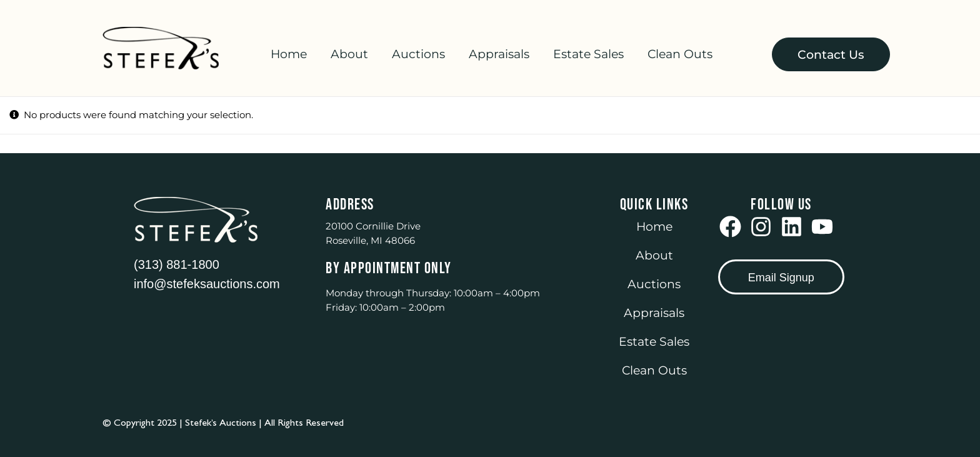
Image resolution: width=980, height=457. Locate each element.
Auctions (418, 54)
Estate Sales (588, 54)
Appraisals (499, 54)
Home (289, 54)
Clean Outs (680, 54)
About (349, 54)
